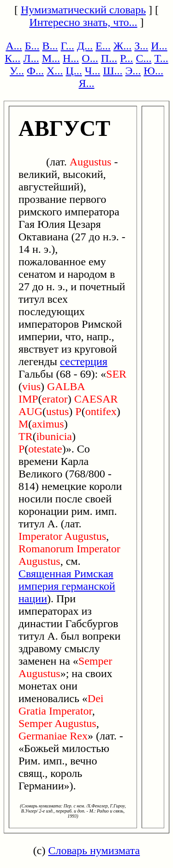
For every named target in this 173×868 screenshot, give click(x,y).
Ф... (35, 71)
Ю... (153, 71)
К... (12, 58)
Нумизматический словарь (83, 10)
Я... (86, 83)
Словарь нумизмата (94, 850)
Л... (31, 58)
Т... (161, 58)
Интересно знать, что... (83, 22)
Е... (103, 46)
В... (50, 46)
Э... (133, 71)
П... (109, 58)
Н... (71, 58)
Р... (126, 58)
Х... (55, 71)
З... (141, 46)
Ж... (123, 46)
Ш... (113, 71)
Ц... (74, 71)
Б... (32, 46)
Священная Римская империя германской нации (67, 586)
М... (51, 58)
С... (143, 58)
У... (17, 71)
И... (159, 46)
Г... (68, 46)
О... (90, 58)
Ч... (93, 71)
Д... (85, 46)
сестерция (84, 361)
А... (14, 46)
